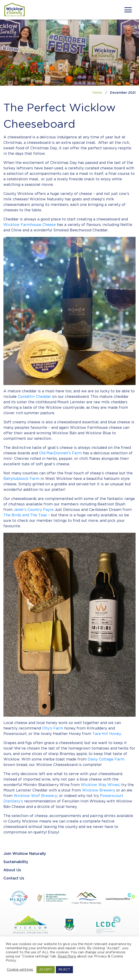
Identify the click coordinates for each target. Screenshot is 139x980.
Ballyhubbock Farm (21, 479)
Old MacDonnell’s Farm (60, 453)
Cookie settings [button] (20, 970)
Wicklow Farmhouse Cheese (30, 225)
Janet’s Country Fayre (34, 510)
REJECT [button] (64, 970)
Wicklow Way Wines (100, 785)
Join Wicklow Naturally (25, 854)
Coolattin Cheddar (34, 397)
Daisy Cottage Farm (106, 759)
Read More (67, 956)
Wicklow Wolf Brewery (35, 796)
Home (97, 93)
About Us (12, 870)
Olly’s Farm (53, 728)
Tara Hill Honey (107, 734)
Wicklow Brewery (99, 790)
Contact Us (14, 878)
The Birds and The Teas (25, 515)
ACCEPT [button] (46, 970)
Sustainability (16, 862)
